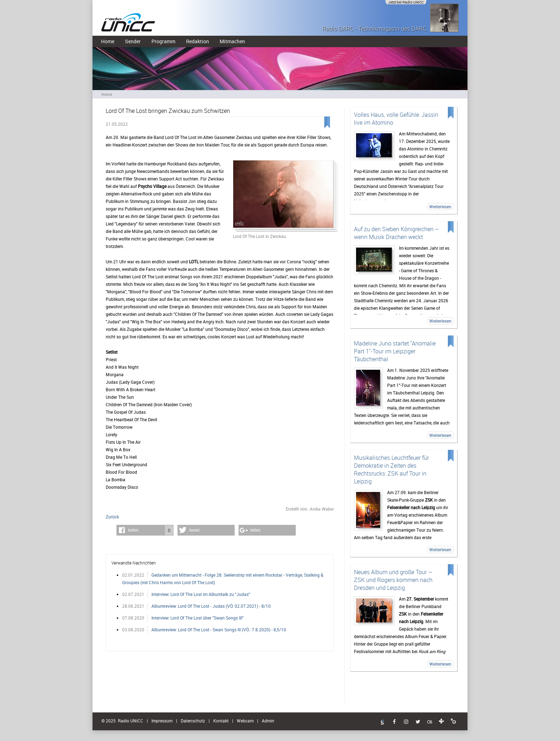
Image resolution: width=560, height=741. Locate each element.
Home (108, 41)
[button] (145, 530)
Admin (268, 721)
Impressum (162, 721)
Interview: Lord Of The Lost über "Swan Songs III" (197, 618)
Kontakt (221, 721)
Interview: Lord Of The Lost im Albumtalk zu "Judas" (201, 594)
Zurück (112, 517)
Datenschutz (193, 721)
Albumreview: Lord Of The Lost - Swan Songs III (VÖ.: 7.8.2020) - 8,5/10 (219, 630)
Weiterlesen (440, 207)
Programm (163, 41)
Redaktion (197, 41)
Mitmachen (232, 41)
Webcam (245, 721)
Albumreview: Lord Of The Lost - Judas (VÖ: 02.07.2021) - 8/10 (211, 606)
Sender (133, 41)
